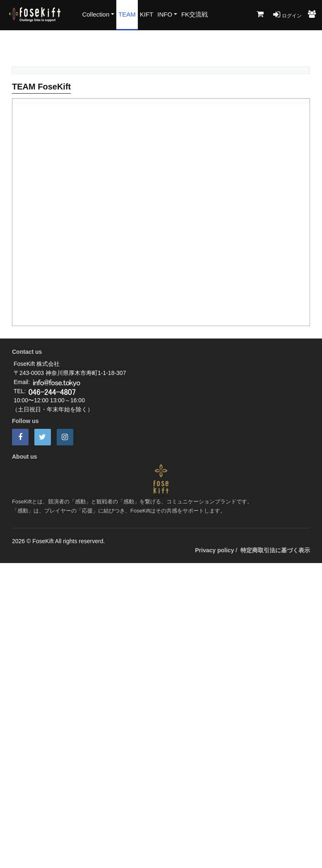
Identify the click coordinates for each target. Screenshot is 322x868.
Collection (96, 14)
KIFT (147, 14)
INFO (165, 14)
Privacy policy (214, 550)
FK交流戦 (195, 14)
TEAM (127, 14)
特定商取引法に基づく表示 (275, 550)
